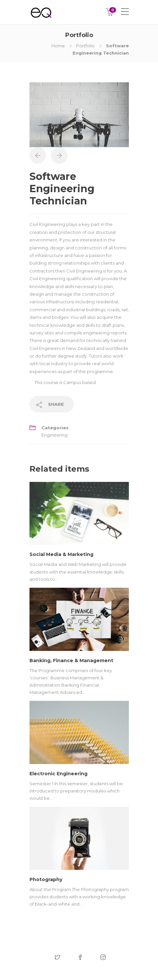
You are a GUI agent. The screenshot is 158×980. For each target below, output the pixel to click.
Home (58, 46)
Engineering (54, 435)
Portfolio (85, 46)
